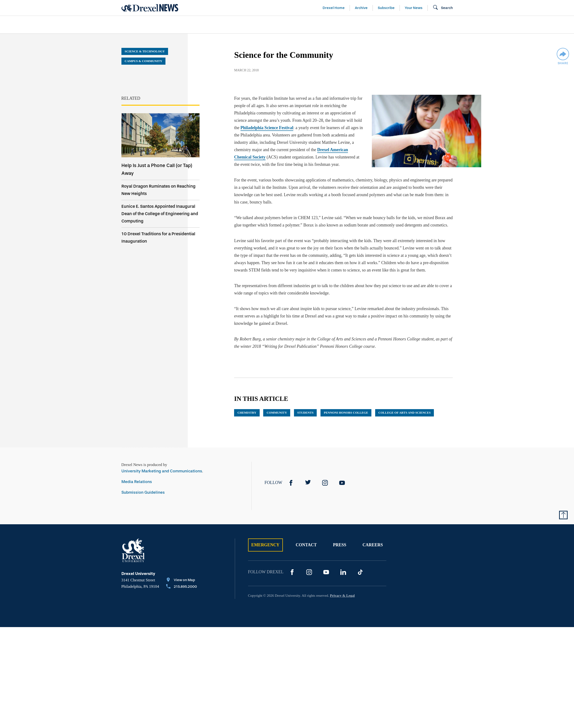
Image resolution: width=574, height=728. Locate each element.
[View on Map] (182, 580)
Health (354, 25)
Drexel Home (334, 8)
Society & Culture (400, 25)
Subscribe (386, 8)
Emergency (265, 545)
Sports (511, 25)
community (277, 413)
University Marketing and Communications (162, 471)
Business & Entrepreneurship (296, 25)
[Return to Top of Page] (563, 515)
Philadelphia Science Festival (267, 128)
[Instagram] (325, 483)
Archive (361, 8)
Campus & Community (463, 25)
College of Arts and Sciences (405, 413)
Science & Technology (218, 25)
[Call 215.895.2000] (182, 587)
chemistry (247, 413)
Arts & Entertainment (149, 25)
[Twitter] (308, 483)
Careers (373, 545)
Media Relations (137, 482)
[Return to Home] (150, 8)
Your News (414, 8)
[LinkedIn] (343, 572)
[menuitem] (149, 25)
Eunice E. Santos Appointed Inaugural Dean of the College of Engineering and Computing (160, 214)
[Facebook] (291, 483)
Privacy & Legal (342, 596)
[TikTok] (360, 572)
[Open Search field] (443, 8)
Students (305, 413)
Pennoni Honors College (346, 413)
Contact (306, 545)
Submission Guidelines (143, 492)
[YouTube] (342, 483)
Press (340, 545)
